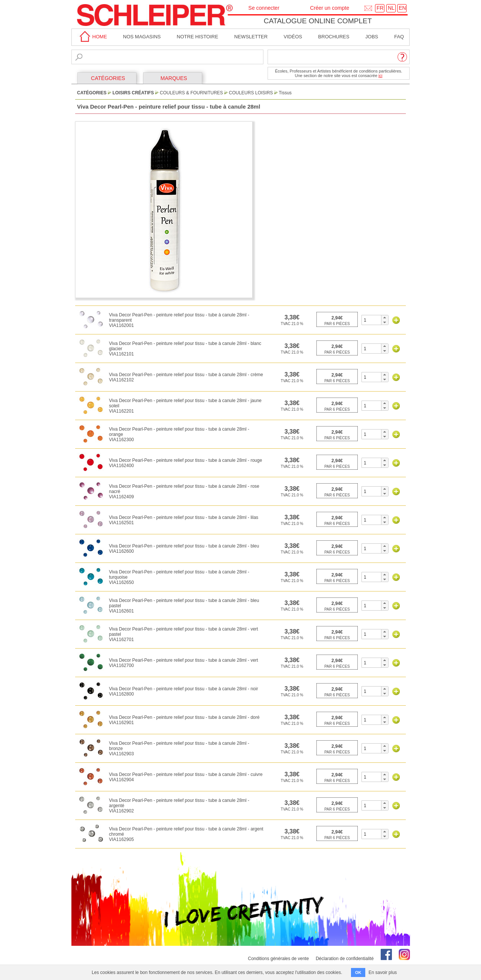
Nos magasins (142, 37)
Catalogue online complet (318, 21)
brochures (334, 37)
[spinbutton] (371, 320)
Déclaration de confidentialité (345, 959)
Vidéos (293, 37)
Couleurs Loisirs (251, 93)
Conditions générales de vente (278, 959)
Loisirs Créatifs (133, 93)
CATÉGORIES (108, 78)
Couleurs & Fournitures (191, 93)
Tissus (285, 93)
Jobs (372, 37)
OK (358, 972)
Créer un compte (330, 8)
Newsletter (251, 37)
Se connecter (264, 8)
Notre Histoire (197, 37)
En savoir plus (383, 972)
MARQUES (174, 78)
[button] (385, 318)
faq (399, 37)
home (92, 37)
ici (380, 76)
